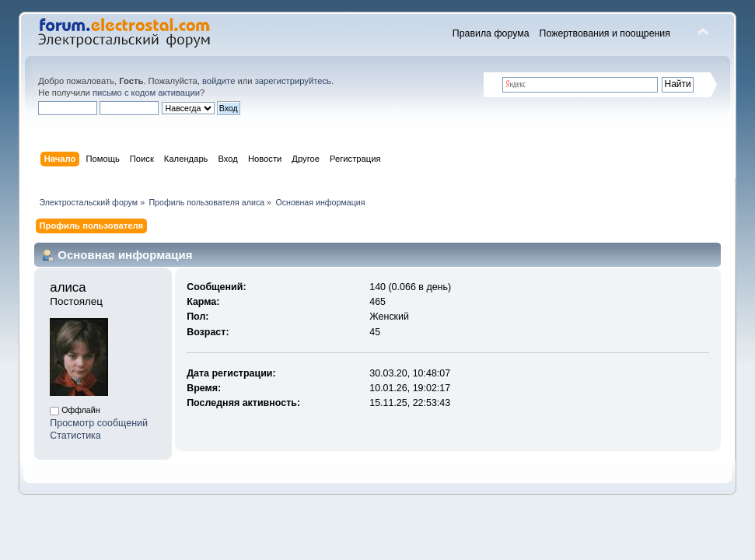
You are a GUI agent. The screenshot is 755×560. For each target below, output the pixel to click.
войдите (218, 81)
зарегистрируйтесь (293, 81)
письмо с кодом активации (146, 93)
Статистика (75, 436)
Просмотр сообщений (99, 423)
